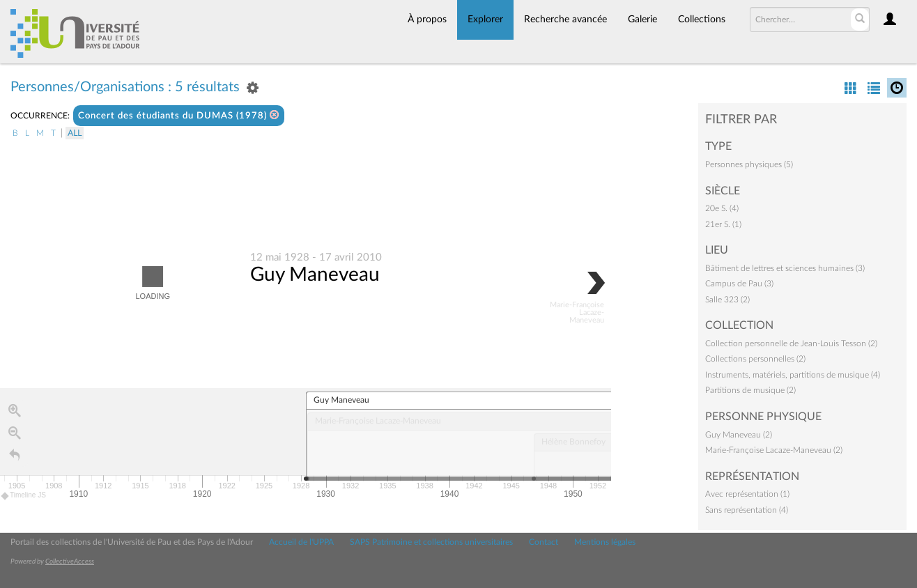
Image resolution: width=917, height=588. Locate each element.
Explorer (485, 20)
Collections (702, 20)
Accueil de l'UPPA (301, 542)
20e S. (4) (722, 208)
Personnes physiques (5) (749, 164)
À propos (427, 20)
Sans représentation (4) (747, 510)
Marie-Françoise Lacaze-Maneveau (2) (774, 450)
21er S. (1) (723, 224)
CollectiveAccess (70, 562)
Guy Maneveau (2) (739, 435)
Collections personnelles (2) (755, 359)
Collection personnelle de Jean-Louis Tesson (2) (791, 343)
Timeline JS (24, 496)
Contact (544, 542)
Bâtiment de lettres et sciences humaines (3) (785, 268)
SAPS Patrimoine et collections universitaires (431, 542)
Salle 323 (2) (727, 300)
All (75, 133)
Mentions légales (605, 542)
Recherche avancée (565, 20)
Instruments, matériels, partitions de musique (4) (793, 375)
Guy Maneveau (315, 274)
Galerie (642, 20)
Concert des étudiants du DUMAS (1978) (179, 115)
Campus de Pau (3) (739, 284)
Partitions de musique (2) (750, 390)
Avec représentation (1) (747, 494)
